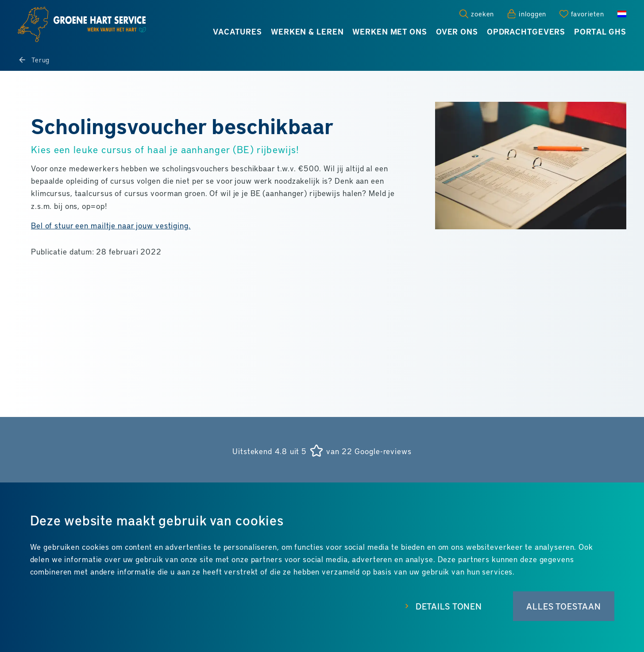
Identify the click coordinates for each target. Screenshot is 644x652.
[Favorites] (582, 14)
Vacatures (237, 31)
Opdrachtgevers (526, 31)
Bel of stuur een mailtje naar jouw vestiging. (111, 225)
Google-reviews (383, 451)
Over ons (457, 31)
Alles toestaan (563, 606)
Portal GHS (600, 31)
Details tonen (449, 606)
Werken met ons (389, 31)
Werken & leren (307, 31)
